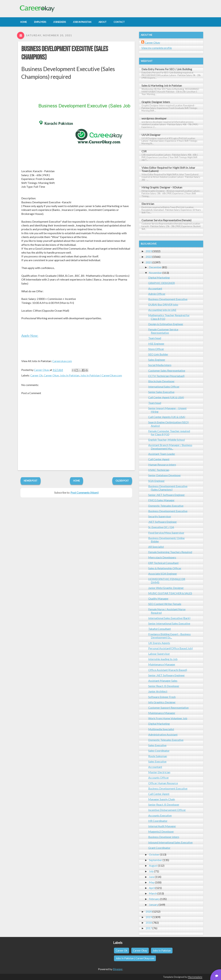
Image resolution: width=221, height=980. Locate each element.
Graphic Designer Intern (156, 102)
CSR (144, 151)
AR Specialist (156, 547)
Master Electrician (159, 772)
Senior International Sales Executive (169, 623)
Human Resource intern (162, 465)
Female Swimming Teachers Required (170, 552)
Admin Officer (157, 294)
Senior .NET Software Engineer (167, 495)
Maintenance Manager (162, 664)
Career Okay (51, 375)
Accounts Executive (160, 815)
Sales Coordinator (159, 751)
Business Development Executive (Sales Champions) (168, 488)
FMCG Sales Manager (161, 500)
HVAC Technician (159, 470)
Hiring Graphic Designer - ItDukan (162, 187)
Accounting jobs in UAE (162, 310)
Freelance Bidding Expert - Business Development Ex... (169, 636)
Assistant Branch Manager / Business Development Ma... (170, 447)
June (152, 877)
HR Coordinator (158, 821)
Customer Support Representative (168, 708)
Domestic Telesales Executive (166, 506)
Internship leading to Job (163, 659)
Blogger (118, 969)
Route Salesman (158, 756)
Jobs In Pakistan (70, 375)
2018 (149, 923)
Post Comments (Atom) (85, 493)
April (152, 888)
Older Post (122, 481)
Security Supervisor (160, 516)
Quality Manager (158, 598)
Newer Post (31, 481)
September (156, 860)
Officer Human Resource (163, 783)
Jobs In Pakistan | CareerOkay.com (101, 375)
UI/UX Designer (151, 135)
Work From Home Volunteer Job (168, 718)
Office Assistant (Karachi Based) (168, 670)
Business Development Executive (168, 299)
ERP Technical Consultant (163, 563)
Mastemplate (195, 977)
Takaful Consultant (160, 629)
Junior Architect (158, 691)
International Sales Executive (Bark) (169, 618)
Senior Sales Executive (161, 392)
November (155, 273)
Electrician (148, 204)
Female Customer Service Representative (163, 331)
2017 (149, 928)
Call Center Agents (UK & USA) (167, 417)
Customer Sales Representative (167, 370)
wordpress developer (154, 118)
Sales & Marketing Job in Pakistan (162, 85)
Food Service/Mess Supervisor (166, 533)
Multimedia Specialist (161, 729)
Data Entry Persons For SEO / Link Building (167, 69)
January (154, 905)
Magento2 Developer (161, 831)
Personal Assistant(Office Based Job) (171, 648)
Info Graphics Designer (162, 702)
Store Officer (156, 349)
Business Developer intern (164, 837)
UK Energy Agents (159, 643)
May (152, 882)
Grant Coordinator (159, 848)
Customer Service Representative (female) (166, 220)
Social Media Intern (160, 365)
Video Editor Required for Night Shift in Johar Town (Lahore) (168, 169)
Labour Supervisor (159, 654)
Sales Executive (157, 745)
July (151, 871)
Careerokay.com (62, 361)
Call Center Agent (159, 459)
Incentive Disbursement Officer (167, 810)
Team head (155, 338)
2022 (149, 257)
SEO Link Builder (158, 354)
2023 (149, 251)
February (154, 899)
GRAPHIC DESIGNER (162, 283)
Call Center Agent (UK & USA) (166, 397)
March (153, 893)
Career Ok (37, 375)
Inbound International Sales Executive (170, 842)
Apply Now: (30, 336)
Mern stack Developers (162, 557)
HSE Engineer (156, 344)
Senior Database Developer (165, 475)
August (153, 865)
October (154, 854)
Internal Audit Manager (162, 826)
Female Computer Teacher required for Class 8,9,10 (169, 433)
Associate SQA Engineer (163, 574)
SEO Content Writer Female (165, 604)
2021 (149, 262)
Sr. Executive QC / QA (161, 527)
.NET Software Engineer (163, 522)
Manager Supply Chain (162, 799)
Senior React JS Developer (164, 686)
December (155, 267)
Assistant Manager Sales (163, 681)
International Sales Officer (164, 387)
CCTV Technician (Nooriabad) (166, 376)
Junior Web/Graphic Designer (166, 588)
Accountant (155, 288)
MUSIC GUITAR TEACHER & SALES (170, 593)
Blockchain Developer (161, 381)
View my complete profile (157, 48)
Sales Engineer (157, 360)
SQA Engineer (156, 481)
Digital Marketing (159, 277)
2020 (149, 911)
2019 (149, 917)
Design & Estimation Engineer (166, 324)
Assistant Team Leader (162, 454)
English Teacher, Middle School (167, 440)
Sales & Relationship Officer (165, 568)
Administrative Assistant (163, 734)
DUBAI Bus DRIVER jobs (163, 304)
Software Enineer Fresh (162, 697)
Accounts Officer (159, 778)
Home (77, 481)
